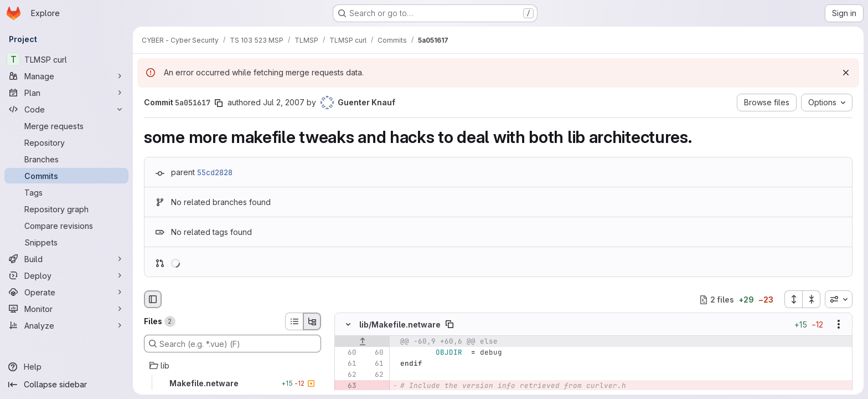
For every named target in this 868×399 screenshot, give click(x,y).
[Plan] (66, 93)
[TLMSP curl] (66, 59)
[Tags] (66, 192)
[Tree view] (312, 321)
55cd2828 (215, 172)
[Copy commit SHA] (219, 103)
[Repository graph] (66, 209)
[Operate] (66, 292)
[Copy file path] (449, 325)
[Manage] (66, 76)
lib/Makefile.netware (400, 324)
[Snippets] (66, 242)
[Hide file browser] (153, 299)
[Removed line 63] (347, 386)
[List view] (294, 321)
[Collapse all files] (812, 299)
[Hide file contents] (348, 325)
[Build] (66, 259)
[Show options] (839, 325)
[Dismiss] (846, 73)
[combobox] (839, 299)
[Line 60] (347, 353)
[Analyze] (66, 325)
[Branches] (66, 159)
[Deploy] (66, 275)
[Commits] (66, 176)
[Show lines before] (362, 342)
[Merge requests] (66, 126)
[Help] (66, 367)
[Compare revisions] (66, 226)
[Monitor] (66, 309)
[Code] (66, 109)
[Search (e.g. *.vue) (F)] (232, 344)
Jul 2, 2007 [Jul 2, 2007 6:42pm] (284, 102)
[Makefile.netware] (232, 383)
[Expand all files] (793, 299)
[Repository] (66, 142)
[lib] (232, 366)
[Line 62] (347, 375)
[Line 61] (347, 364)
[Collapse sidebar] (66, 385)
